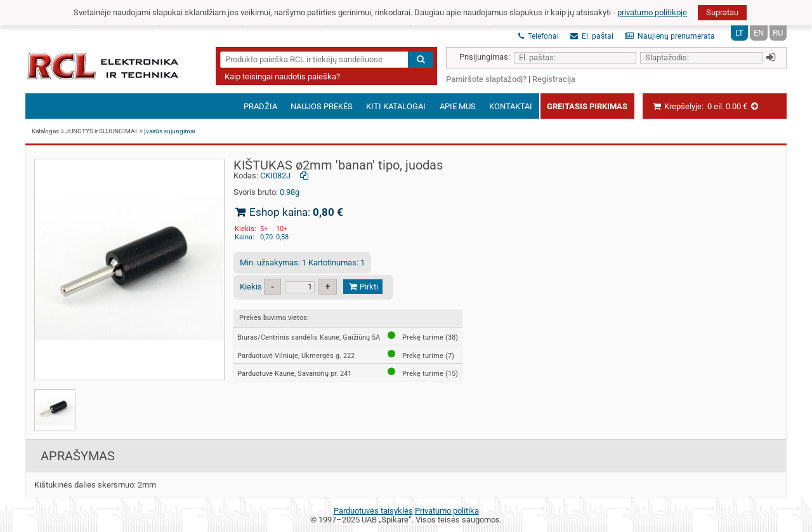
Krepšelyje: (706, 106)
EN (759, 33)
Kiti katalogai (396, 106)
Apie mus (458, 106)
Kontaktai (511, 106)
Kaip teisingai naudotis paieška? (282, 76)
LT (739, 33)
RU (778, 33)
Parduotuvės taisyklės (373, 511)
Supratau (722, 12)
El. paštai (592, 36)
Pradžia (260, 106)
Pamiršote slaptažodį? (486, 79)
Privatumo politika (447, 511)
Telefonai (539, 36)
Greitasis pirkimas (587, 106)
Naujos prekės (322, 106)
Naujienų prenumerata (670, 36)
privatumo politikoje (652, 12)
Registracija (554, 79)
